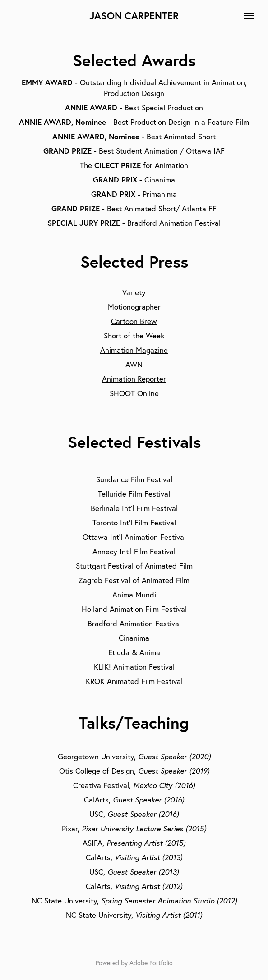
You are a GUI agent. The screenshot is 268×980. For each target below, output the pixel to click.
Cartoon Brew (134, 321)
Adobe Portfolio (151, 963)
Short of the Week (134, 335)
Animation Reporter (134, 379)
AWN (134, 364)
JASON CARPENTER (134, 16)
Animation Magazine (134, 350)
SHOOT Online (134, 393)
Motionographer (134, 307)
